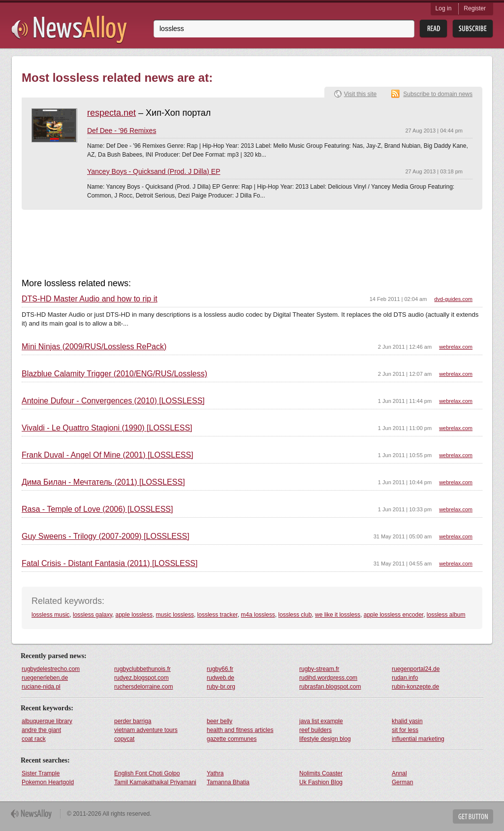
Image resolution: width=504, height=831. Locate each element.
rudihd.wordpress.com (328, 678)
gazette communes (232, 739)
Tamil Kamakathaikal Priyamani (155, 782)
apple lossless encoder (394, 615)
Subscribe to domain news (438, 94)
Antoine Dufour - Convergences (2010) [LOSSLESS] (113, 401)
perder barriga (133, 721)
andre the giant (41, 730)
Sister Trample (41, 773)
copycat (124, 739)
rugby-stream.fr (319, 669)
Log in (444, 8)
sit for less (405, 730)
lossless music (50, 615)
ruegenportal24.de (416, 669)
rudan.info (405, 678)
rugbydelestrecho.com (51, 669)
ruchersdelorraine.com (143, 687)
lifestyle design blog (325, 739)
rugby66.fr (220, 669)
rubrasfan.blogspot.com (330, 687)
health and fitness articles (240, 730)
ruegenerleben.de (45, 678)
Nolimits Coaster (321, 773)
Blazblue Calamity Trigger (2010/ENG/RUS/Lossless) (114, 374)
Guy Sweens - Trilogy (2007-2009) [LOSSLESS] (106, 536)
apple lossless (134, 615)
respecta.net (111, 113)
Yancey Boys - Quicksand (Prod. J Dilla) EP (154, 171)
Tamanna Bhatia (228, 782)
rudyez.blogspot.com (142, 678)
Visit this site (360, 94)
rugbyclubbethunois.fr (142, 669)
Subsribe (473, 29)
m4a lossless (258, 615)
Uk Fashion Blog (321, 782)
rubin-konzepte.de (415, 687)
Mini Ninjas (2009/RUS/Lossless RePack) (94, 347)
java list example (321, 721)
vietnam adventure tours (146, 730)
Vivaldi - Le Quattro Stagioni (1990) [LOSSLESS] (107, 428)
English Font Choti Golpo (147, 773)
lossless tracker (218, 615)
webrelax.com (456, 347)
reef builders (315, 730)
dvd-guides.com (453, 299)
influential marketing (418, 739)
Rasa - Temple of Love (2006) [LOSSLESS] (97, 509)
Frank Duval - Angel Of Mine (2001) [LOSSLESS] (108, 455)
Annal (399, 773)
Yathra (215, 773)
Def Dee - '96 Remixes (122, 131)
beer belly (220, 721)
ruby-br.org (221, 687)
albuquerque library (47, 721)
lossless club (295, 615)
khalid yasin (407, 721)
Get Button (473, 816)
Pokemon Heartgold (48, 782)
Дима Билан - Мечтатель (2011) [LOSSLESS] (103, 482)
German (402, 782)
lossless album (446, 615)
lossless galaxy (93, 615)
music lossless (175, 615)
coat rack (34, 739)
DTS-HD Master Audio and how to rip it (90, 299)
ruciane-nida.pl (41, 687)
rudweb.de (220, 678)
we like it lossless (338, 615)
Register (475, 8)
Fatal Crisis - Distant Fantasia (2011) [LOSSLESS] (110, 564)
